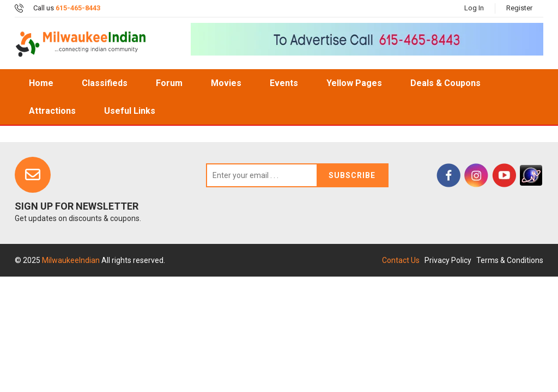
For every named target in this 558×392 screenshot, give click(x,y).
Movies (226, 83)
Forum (169, 83)
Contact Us (401, 260)
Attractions (52, 111)
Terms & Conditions (510, 260)
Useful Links (130, 111)
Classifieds (105, 83)
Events (284, 83)
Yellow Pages (354, 83)
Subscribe (352, 175)
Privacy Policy (448, 260)
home (41, 83)
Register (519, 8)
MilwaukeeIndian (72, 260)
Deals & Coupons (445, 83)
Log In (474, 8)
